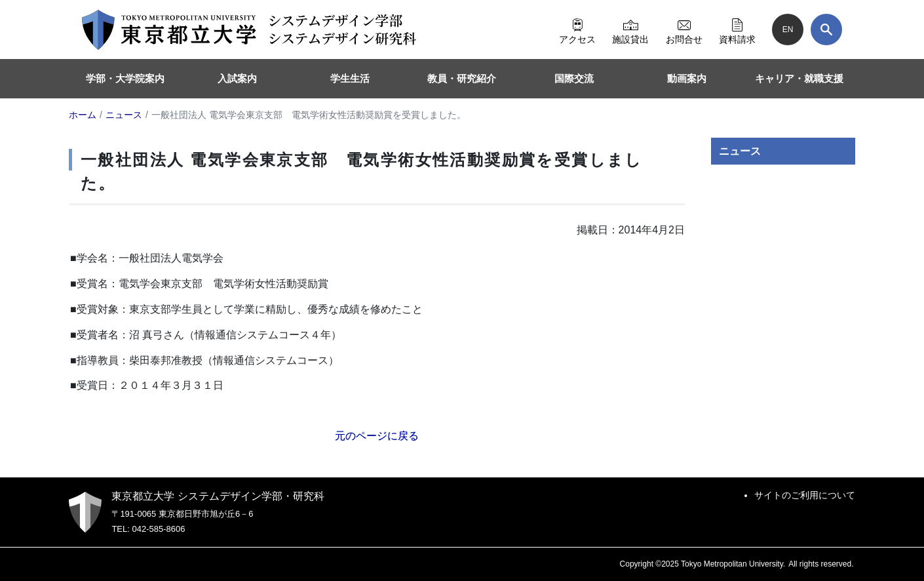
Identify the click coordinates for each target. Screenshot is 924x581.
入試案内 (237, 78)
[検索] (826, 30)
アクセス (577, 30)
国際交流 (574, 78)
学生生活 (350, 78)
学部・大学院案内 (125, 78)
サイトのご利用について (805, 495)
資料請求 (737, 30)
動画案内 (687, 78)
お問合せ (684, 30)
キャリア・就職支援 (799, 78)
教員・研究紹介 (462, 78)
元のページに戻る (377, 436)
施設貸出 (630, 30)
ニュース (740, 151)
